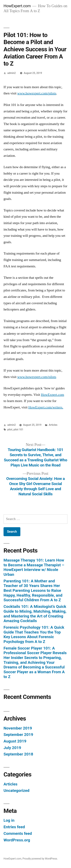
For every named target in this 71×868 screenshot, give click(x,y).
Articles (53, 425)
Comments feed (18, 833)
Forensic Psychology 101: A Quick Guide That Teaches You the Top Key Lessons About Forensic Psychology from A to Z (34, 634)
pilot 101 (18, 430)
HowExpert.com (17, 6)
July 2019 (12, 748)
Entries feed (14, 827)
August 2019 (15, 741)
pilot (10, 430)
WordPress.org (17, 840)
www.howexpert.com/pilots (37, 93)
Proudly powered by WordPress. (40, 859)
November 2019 (18, 728)
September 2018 (18, 754)
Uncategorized (17, 790)
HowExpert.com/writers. (46, 407)
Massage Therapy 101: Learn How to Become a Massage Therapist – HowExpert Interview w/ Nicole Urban (34, 567)
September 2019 (18, 735)
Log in (9, 820)
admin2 (12, 73)
